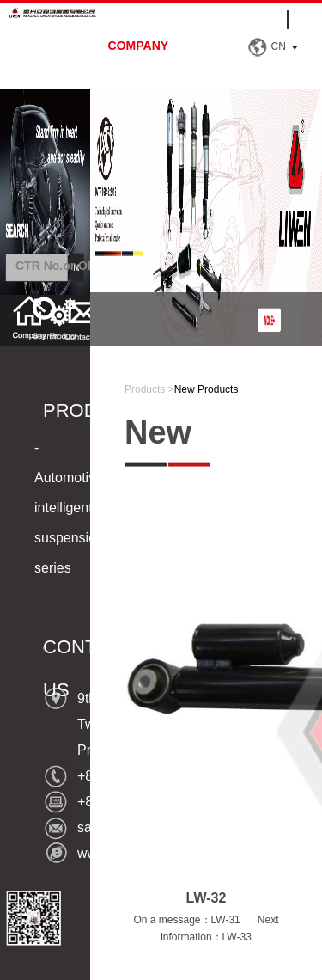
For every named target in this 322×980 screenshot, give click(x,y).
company (139, 46)
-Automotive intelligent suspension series (69, 508)
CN (279, 46)
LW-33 (237, 937)
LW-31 (226, 920)
